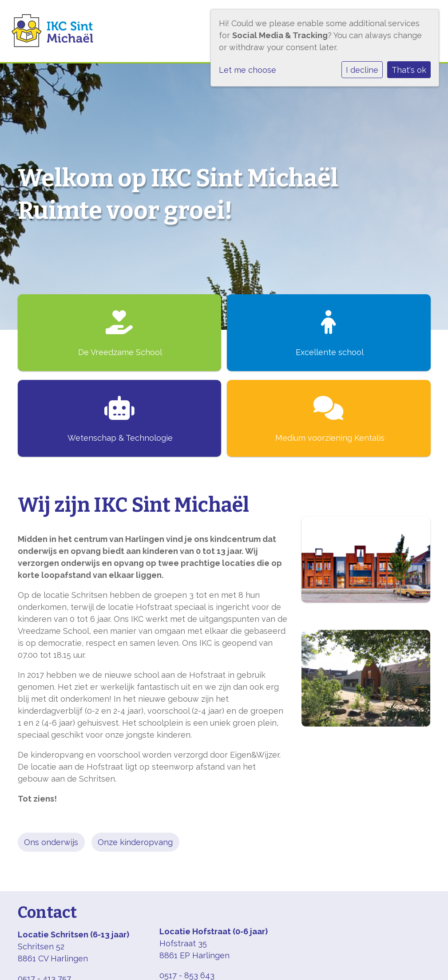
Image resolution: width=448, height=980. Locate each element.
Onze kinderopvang (135, 842)
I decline (362, 70)
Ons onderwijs (51, 842)
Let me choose (248, 70)
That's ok (409, 70)
